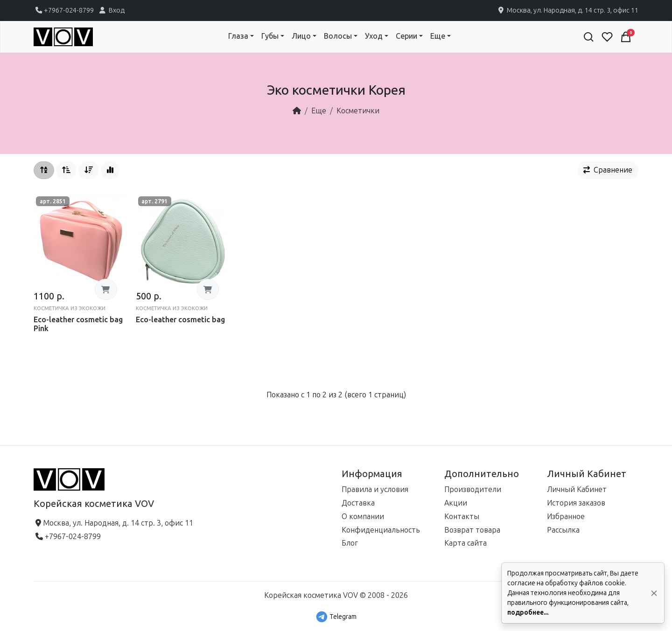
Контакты (462, 517)
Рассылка (563, 530)
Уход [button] (374, 36)
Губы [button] (270, 36)
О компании (363, 517)
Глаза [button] (238, 36)
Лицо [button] (301, 36)
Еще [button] (438, 36)
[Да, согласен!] (654, 593)
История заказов (576, 503)
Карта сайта (465, 543)
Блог (350, 543)
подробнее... (528, 613)
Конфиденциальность (381, 530)
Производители (473, 489)
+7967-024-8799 (64, 10)
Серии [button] (406, 36)
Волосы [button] (338, 36)
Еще (319, 111)
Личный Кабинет (577, 489)
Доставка (358, 503)
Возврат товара (472, 530)
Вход (111, 10)
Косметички (358, 111)
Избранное (566, 517)
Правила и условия (375, 489)
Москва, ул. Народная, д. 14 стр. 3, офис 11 (567, 10)
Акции (456, 503)
